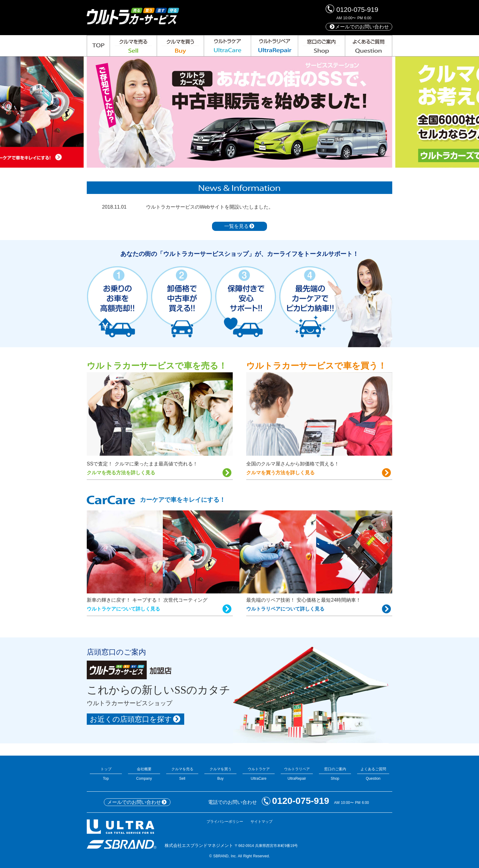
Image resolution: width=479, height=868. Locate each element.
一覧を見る (239, 226)
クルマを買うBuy (220, 774)
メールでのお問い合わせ (359, 27)
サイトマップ (261, 822)
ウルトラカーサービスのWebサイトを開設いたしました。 (210, 207)
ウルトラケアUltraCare (259, 774)
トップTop (106, 774)
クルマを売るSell (182, 774)
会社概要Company (144, 774)
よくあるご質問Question (373, 774)
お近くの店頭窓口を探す (135, 719)
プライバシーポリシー (225, 822)
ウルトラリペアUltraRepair (297, 774)
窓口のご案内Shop (335, 774)
